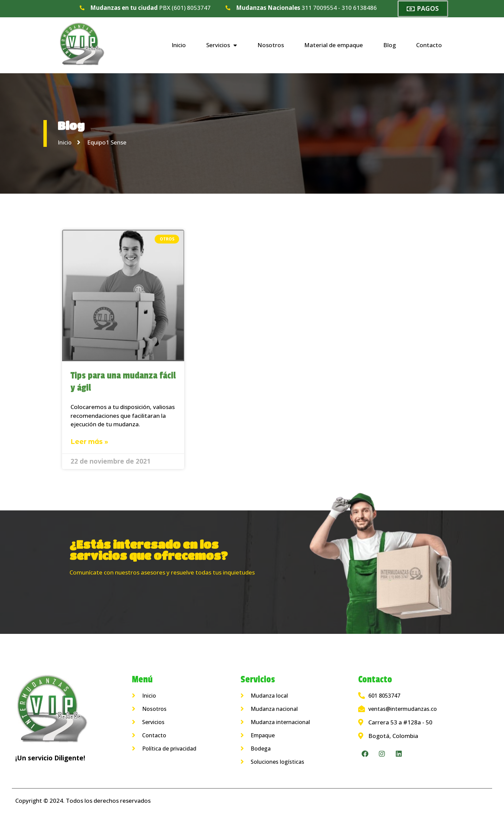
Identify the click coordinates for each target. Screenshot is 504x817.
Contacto (429, 45)
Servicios (222, 45)
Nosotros (271, 45)
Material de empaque (334, 45)
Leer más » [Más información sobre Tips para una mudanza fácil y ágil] (89, 442)
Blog (390, 45)
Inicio (179, 45)
